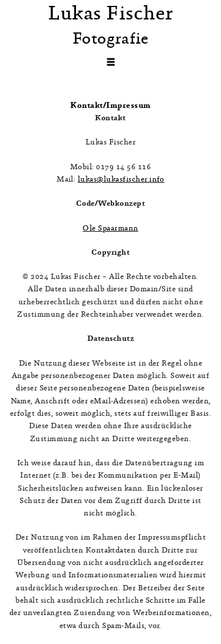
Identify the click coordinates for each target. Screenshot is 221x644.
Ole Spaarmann (110, 229)
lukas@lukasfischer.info (121, 180)
